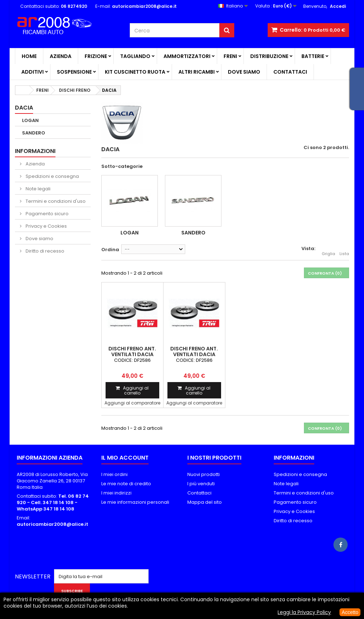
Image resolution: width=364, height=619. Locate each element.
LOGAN (30, 120)
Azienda (61, 56)
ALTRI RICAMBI (197, 72)
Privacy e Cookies (46, 226)
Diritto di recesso (44, 251)
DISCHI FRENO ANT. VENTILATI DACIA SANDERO (194, 354)
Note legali (38, 189)
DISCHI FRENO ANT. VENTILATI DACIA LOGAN (132, 354)
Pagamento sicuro (47, 214)
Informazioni (35, 151)
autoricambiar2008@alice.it (52, 524)
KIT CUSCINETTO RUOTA (135, 72)
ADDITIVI (33, 72)
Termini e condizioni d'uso (55, 201)
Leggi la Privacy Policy (304, 612)
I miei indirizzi (116, 493)
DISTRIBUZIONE (269, 56)
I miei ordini (114, 474)
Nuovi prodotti (204, 474)
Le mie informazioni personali (135, 502)
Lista (344, 250)
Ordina (110, 250)
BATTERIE (313, 56)
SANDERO (34, 133)
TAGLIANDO (135, 56)
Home (29, 56)
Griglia (328, 250)
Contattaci (290, 72)
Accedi (338, 6)
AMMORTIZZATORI (187, 56)
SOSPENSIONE (74, 72)
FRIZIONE (96, 56)
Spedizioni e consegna (52, 176)
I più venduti (201, 484)
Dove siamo (244, 72)
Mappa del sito (205, 502)
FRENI (230, 56)
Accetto (350, 612)
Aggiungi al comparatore (132, 403)
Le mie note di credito (126, 484)
